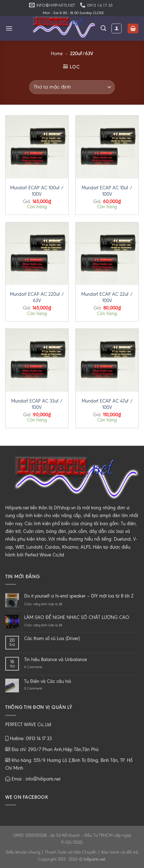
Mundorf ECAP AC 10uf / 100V (107, 191)
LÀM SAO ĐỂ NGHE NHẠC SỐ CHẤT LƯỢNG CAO (77, 617)
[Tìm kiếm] (103, 28)
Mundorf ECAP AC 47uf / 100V (107, 404)
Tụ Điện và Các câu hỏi (48, 681)
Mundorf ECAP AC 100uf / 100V (37, 191)
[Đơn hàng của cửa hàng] (72, 87)
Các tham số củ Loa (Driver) (52, 638)
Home (57, 54)
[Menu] (9, 28)
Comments (33, 667)
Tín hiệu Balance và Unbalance (56, 660)
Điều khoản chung (23, 852)
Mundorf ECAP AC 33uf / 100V (37, 404)
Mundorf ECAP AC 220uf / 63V (37, 297)
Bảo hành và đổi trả (120, 852)
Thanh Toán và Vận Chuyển (71, 852)
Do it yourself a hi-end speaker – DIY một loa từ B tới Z (79, 596)
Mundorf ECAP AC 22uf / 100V (107, 297)
